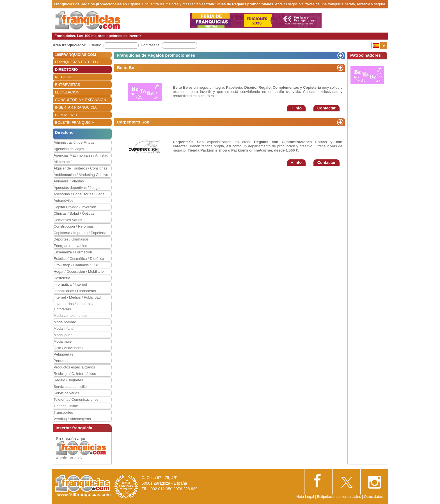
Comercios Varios (68, 220)
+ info (296, 108)
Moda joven (63, 335)
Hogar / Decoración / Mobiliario (79, 272)
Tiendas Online (66, 406)
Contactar (326, 108)
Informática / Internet (70, 284)
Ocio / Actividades (68, 348)
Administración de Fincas (74, 142)
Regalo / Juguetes (68, 380)
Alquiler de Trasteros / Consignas (80, 168)
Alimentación (64, 162)
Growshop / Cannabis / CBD (76, 265)
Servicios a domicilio (70, 387)
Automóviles (64, 201)
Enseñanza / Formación (73, 252)
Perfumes (61, 361)
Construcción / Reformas (74, 226)
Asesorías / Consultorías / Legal (79, 194)
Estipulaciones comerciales (339, 497)
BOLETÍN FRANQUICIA (75, 122)
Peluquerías (63, 354)
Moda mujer (63, 341)
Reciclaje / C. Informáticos (75, 374)
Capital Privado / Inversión (75, 207)
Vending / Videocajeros (72, 419)
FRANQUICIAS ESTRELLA (77, 62)
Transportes (63, 412)
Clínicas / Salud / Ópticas (74, 213)
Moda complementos (71, 316)
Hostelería (62, 278)
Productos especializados (74, 367)
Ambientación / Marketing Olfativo (81, 175)
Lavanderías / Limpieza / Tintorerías (74, 306)
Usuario (95, 45)
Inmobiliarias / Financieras (75, 291)
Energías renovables (70, 246)
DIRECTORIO (66, 69)
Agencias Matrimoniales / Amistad (81, 155)
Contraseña (150, 45)
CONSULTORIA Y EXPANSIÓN (81, 100)
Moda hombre (65, 322)
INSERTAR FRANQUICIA (76, 107)
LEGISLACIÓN (67, 92)
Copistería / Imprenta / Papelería (80, 233)
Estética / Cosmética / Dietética (79, 259)
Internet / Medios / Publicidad (77, 297)
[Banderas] (379, 45)
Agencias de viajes (69, 149)
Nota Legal (305, 497)
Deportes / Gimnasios (71, 239)
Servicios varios (66, 393)
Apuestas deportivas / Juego (77, 188)
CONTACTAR (66, 115)
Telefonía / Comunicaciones (76, 399)
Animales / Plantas (69, 181)
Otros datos (373, 497)
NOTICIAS (64, 77)
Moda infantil (64, 328)
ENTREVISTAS (67, 85)
